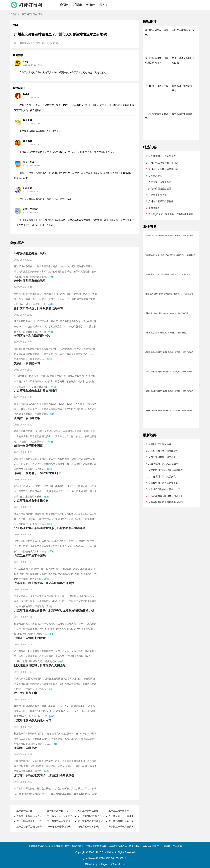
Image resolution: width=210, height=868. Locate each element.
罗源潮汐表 (154, 208)
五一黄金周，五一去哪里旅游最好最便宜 (129, 816)
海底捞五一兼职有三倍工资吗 (123, 827)
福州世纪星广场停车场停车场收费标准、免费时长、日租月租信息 (170, 255)
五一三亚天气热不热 (119, 811)
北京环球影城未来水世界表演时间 (36, 391)
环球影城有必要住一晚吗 (30, 253)
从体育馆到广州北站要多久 (162, 477)
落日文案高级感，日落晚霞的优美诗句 (38, 308)
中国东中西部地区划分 (183, 30)
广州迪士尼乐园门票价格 (161, 201)
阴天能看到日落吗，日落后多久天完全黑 (40, 665)
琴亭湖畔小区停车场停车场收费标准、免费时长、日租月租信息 (169, 235)
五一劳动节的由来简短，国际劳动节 (65, 821)
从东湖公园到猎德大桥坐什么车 (164, 489)
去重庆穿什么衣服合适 (160, 182)
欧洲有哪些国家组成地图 (30, 281)
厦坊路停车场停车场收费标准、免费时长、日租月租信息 (167, 313)
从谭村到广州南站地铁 (160, 444)
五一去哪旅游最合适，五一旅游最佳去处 (37, 821)
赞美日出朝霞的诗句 (27, 363)
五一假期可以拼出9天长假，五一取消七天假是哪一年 (105, 816)
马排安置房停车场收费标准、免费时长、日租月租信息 (166, 333)
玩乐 (79, 5)
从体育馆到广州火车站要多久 (163, 483)
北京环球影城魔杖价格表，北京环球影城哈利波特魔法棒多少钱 (54, 611)
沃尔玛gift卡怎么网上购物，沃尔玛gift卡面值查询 (173, 214)
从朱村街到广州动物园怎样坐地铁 (165, 470)
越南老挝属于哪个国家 (28, 446)
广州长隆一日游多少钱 (157, 86)
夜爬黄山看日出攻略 (27, 418)
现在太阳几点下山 (25, 693)
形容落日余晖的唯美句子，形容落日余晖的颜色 (44, 775)
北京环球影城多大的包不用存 (33, 720)
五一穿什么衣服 (24, 811)
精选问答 (32, 14)
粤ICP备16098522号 (117, 858)
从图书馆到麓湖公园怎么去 (162, 457)
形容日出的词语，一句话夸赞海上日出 (38, 473)
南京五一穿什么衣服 (88, 811)
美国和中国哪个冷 (25, 748)
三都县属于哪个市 (157, 195)
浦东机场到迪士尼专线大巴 (162, 156)
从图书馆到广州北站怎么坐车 (163, 464)
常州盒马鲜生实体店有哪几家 (163, 169)
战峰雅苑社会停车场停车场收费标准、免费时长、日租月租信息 (169, 352)
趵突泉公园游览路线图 (160, 189)
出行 (92, 5)
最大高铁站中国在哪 (182, 114)
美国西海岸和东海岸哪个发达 (33, 336)
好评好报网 (30, 5)
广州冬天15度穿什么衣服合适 (163, 163)
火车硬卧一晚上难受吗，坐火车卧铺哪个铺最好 (44, 583)
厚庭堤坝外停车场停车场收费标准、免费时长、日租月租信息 (169, 372)
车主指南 (177, 846)
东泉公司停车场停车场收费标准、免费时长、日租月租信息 (168, 274)
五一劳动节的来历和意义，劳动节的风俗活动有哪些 (104, 821)
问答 (105, 5)
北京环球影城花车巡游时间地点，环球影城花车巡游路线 (50, 528)
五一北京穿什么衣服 (57, 811)
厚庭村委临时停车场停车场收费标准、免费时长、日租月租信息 (169, 391)
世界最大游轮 (155, 176)
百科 (66, 5)
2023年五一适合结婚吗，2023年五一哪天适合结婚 (73, 827)
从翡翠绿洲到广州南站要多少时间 (165, 502)
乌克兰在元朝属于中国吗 (30, 556)
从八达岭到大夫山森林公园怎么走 (165, 496)
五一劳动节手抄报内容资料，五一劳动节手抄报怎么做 (44, 827)
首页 (24, 14)
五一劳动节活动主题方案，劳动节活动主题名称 (133, 821)
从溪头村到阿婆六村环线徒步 (163, 451)
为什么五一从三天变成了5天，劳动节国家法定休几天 (74, 816)
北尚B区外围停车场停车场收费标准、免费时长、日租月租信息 (169, 294)
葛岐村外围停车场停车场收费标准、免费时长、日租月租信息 (169, 411)
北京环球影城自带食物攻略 (31, 501)
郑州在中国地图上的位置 (30, 638)
